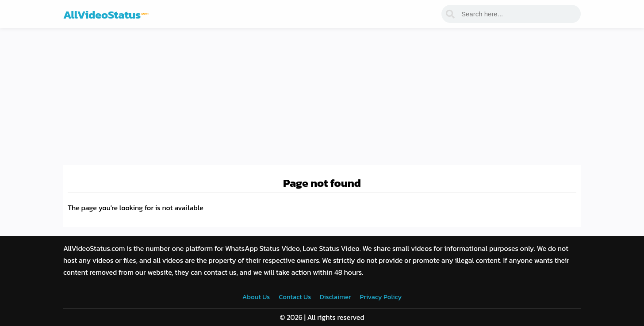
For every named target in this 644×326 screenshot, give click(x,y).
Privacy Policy (381, 297)
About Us (256, 297)
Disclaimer (335, 297)
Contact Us (295, 297)
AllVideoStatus (106, 15)
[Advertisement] (322, 94)
